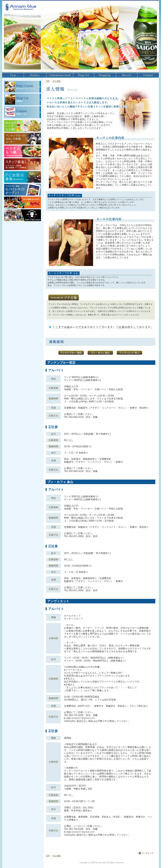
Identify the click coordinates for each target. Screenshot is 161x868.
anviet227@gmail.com (83, 718)
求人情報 (57, 81)
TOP (48, 81)
